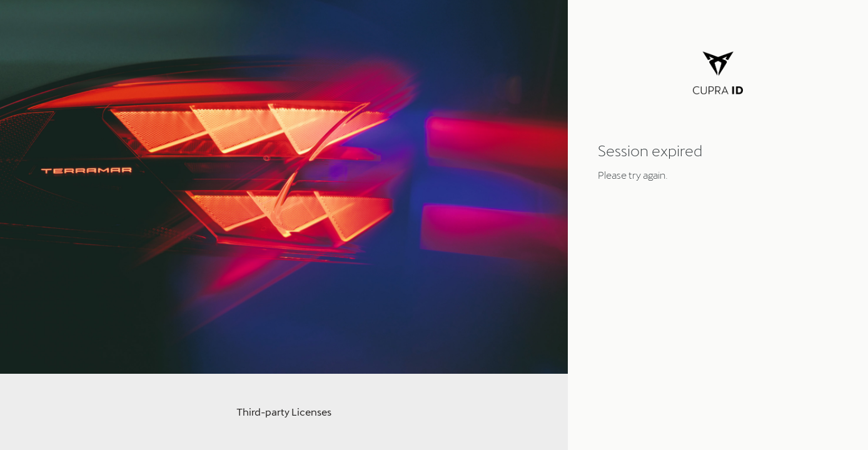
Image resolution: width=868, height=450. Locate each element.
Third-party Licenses (284, 412)
